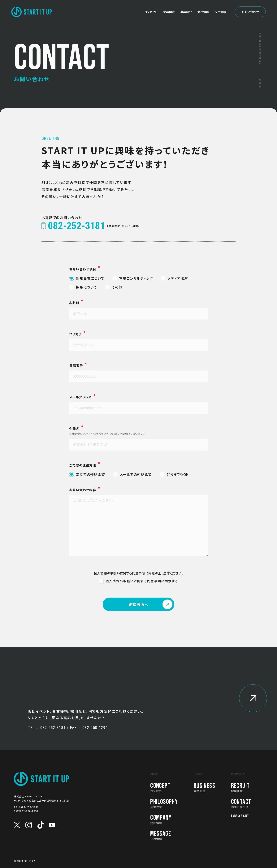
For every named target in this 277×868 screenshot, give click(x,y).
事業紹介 (186, 5)
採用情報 (220, 5)
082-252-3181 (30, 807)
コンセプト (151, 5)
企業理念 (169, 5)
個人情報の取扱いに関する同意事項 (120, 573)
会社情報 (203, 5)
